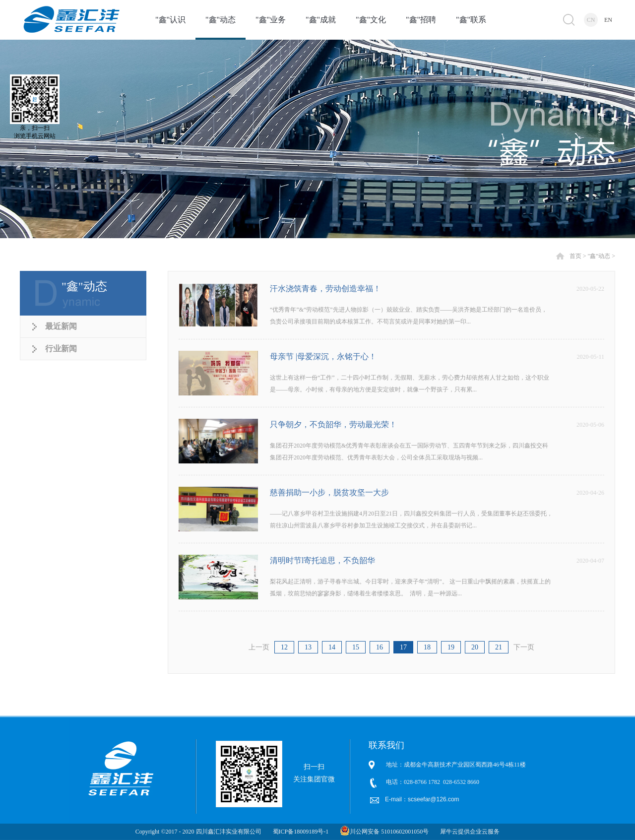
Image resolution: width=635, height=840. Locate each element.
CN (591, 20)
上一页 (259, 647)
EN (608, 20)
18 (427, 647)
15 (356, 647)
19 (451, 647)
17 (403, 647)
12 (284, 647)
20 (475, 647)
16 (380, 647)
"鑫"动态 (599, 256)
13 (308, 647)
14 (332, 647)
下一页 (524, 647)
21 (499, 647)
